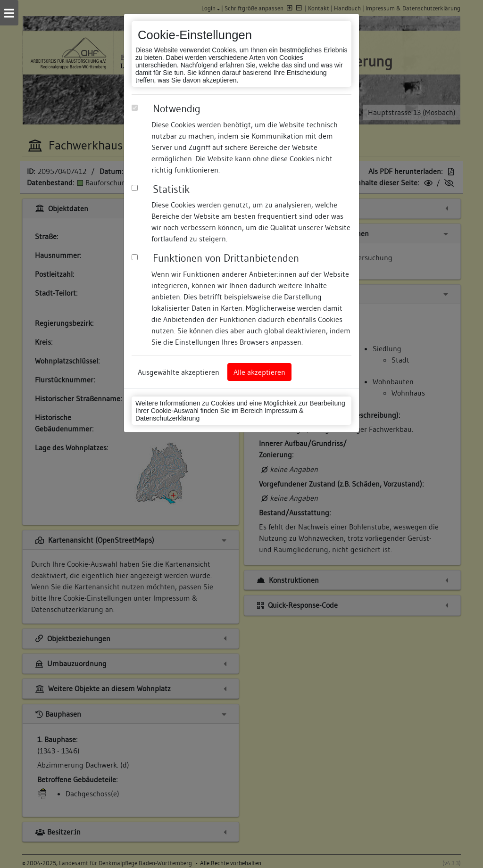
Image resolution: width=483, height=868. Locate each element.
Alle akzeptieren (259, 372)
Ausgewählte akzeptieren (179, 372)
